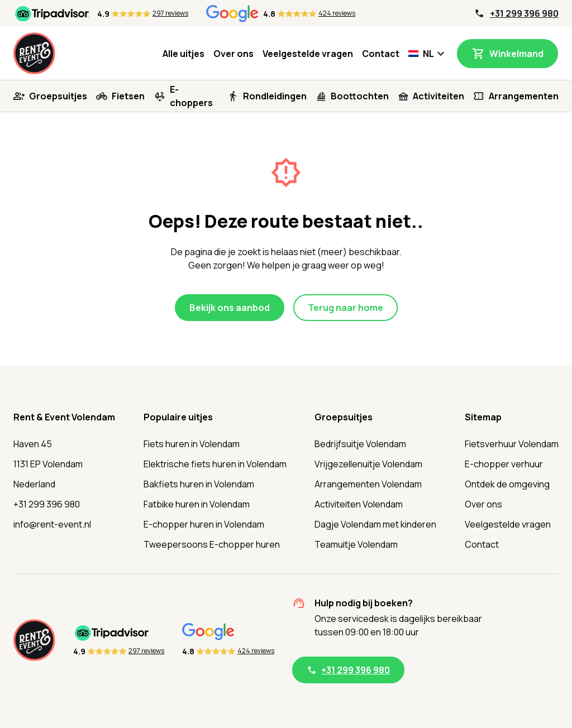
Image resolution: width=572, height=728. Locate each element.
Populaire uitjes (178, 417)
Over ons (233, 54)
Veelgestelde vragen (308, 54)
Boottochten (360, 96)
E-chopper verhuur (504, 464)
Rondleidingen (275, 96)
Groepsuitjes (58, 96)
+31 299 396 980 (524, 13)
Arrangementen (524, 96)
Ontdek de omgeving (507, 484)
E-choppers (191, 96)
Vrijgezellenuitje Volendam (368, 464)
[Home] (34, 53)
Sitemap (483, 417)
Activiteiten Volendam (359, 504)
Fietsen (128, 96)
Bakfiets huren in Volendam (199, 484)
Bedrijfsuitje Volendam (360, 444)
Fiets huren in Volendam (192, 444)
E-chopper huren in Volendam (204, 524)
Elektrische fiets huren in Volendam (215, 464)
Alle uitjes (183, 54)
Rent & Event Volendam (64, 417)
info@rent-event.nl (52, 524)
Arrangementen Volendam (368, 484)
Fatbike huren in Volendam (197, 504)
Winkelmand (516, 54)
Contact (381, 54)
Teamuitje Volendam (356, 544)
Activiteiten (438, 96)
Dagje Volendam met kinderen (375, 524)
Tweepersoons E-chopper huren (212, 544)
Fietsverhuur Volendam (512, 444)
